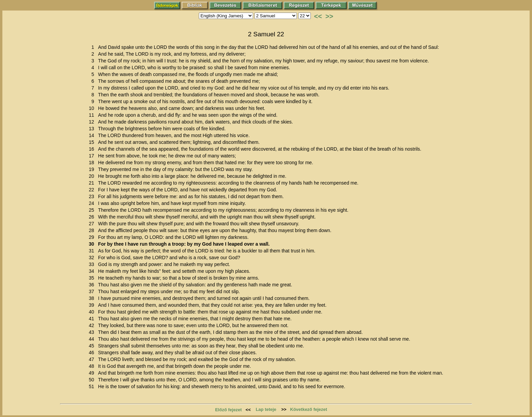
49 (93, 373)
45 (93, 346)
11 (93, 115)
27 (93, 224)
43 (93, 332)
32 (93, 258)
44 (93, 339)
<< (318, 16)
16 (93, 149)
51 (93, 386)
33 (93, 264)
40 (93, 312)
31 (93, 251)
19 (93, 169)
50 (93, 380)
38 (93, 298)
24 (93, 203)
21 (93, 183)
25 (93, 210)
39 (93, 305)
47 (93, 359)
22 (93, 190)
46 (93, 353)
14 (93, 135)
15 (93, 142)
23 (93, 196)
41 (93, 319)
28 (93, 230)
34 (93, 271)
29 (93, 237)
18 (93, 163)
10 (93, 108)
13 (93, 129)
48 (93, 366)
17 (93, 156)
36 (93, 285)
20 (93, 176)
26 (93, 217)
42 (93, 325)
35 (93, 278)
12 (93, 122)
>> (329, 16)
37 (93, 291)
